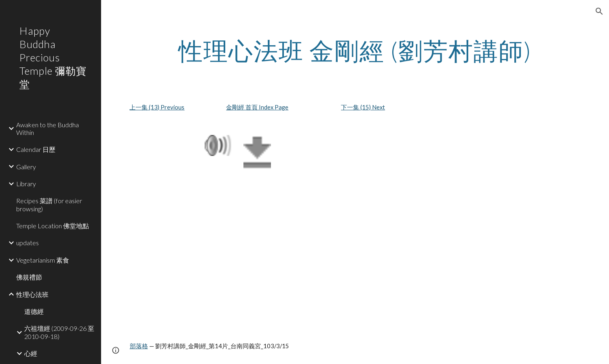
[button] (599, 11)
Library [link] (26, 184)
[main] (355, 50)
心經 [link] (31, 353)
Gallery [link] (26, 167)
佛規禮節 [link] (29, 277)
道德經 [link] (34, 311)
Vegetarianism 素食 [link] (43, 260)
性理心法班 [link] (32, 294)
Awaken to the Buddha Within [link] (48, 128)
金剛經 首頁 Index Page (257, 107)
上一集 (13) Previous (157, 107)
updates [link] (27, 243)
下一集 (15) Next (363, 107)
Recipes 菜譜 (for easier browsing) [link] (49, 204)
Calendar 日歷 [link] (36, 149)
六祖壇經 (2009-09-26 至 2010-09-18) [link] (59, 332)
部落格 (139, 346)
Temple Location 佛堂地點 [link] (53, 226)
